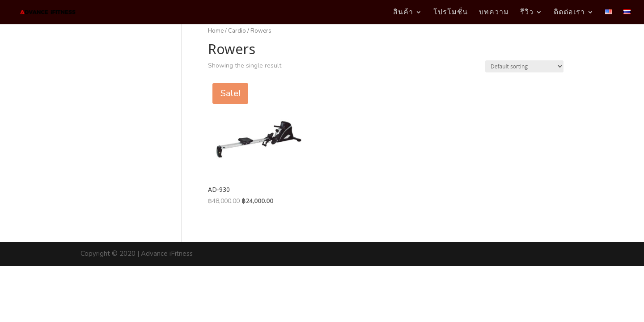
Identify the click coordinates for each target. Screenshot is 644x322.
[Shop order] (524, 66)
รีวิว (527, 13)
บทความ (494, 13)
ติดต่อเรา (569, 13)
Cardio (237, 31)
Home (216, 31)
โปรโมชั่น (451, 13)
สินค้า (403, 13)
